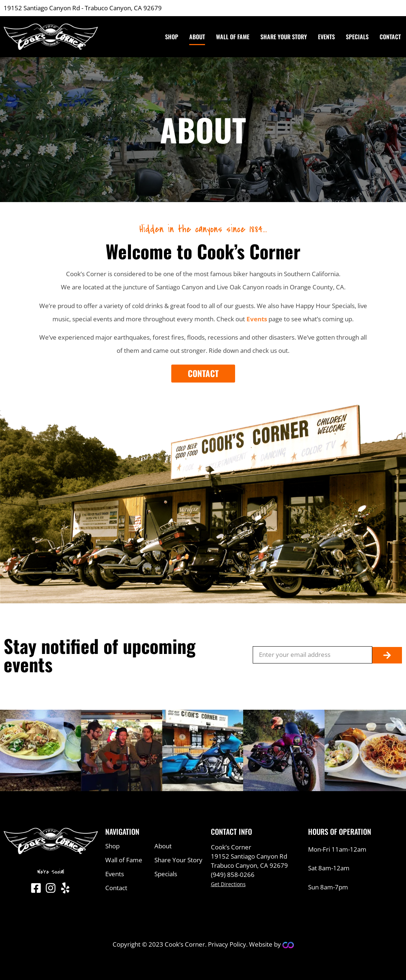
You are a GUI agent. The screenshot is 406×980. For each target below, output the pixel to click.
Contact (390, 37)
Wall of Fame (233, 37)
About (197, 37)
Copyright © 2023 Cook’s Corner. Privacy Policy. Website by (197, 944)
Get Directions (228, 884)
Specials (357, 37)
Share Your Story (284, 37)
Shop (172, 37)
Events (326, 37)
